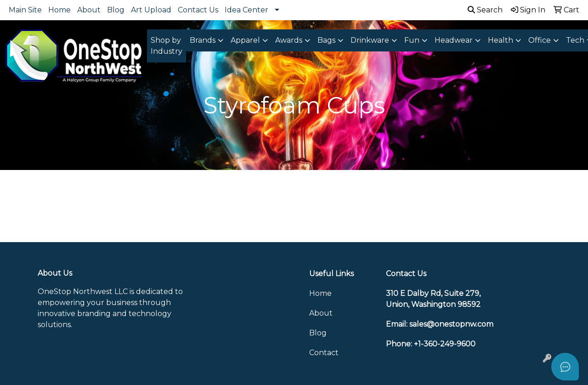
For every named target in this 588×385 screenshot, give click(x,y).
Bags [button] (326, 40)
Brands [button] (203, 40)
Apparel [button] (245, 40)
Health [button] (500, 40)
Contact (324, 353)
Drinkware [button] (370, 40)
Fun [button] (412, 40)
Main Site (25, 10)
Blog (116, 10)
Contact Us (198, 10)
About (89, 10)
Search (485, 10)
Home (59, 10)
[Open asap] (565, 367)
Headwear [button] (454, 40)
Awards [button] (289, 40)
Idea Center (246, 10)
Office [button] (540, 40)
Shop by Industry (167, 46)
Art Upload (151, 10)
